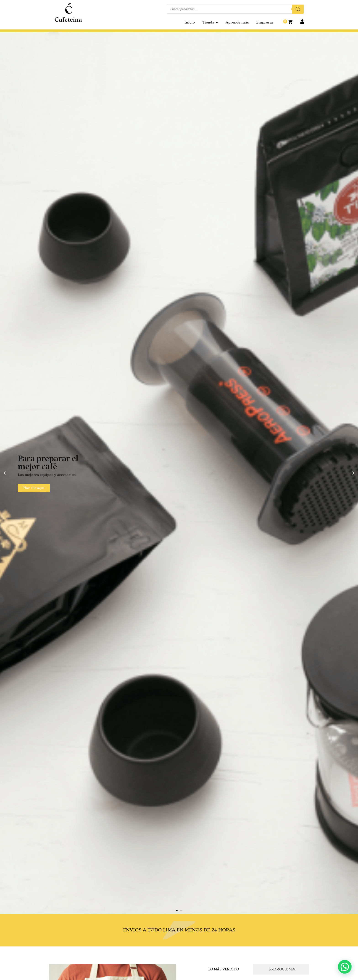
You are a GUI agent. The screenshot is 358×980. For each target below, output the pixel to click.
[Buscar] (298, 9)
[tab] (222, 969)
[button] (5, 473)
